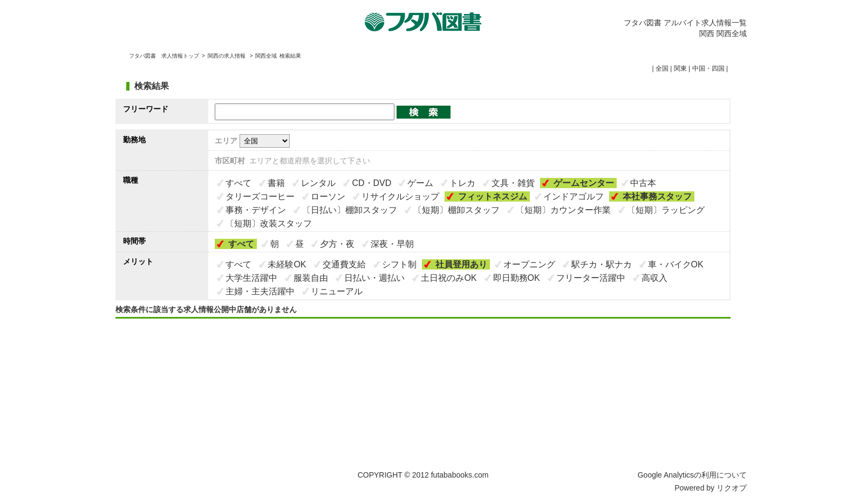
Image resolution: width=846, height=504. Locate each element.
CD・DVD (371, 183)
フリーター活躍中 (591, 278)
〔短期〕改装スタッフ (269, 223)
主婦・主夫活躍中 (260, 291)
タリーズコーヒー (260, 196)
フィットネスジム (493, 196)
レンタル (318, 183)
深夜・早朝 (392, 244)
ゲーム (420, 183)
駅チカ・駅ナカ (602, 264)
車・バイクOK (676, 264)
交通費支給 (344, 264)
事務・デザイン (256, 210)
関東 (680, 68)
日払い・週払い (374, 278)
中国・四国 (708, 68)
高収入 (654, 278)
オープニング (529, 264)
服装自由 (311, 278)
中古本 (643, 183)
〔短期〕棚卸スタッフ (456, 210)
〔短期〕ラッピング (666, 210)
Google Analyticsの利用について (692, 475)
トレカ (462, 183)
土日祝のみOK (449, 278)
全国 (662, 68)
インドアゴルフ (574, 196)
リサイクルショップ (400, 196)
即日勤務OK (517, 278)
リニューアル (337, 291)
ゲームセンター (584, 183)
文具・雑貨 (513, 183)
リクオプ (732, 488)
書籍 (276, 183)
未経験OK (287, 264)
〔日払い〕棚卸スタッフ (350, 210)
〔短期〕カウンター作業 (563, 210)
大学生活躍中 (251, 278)
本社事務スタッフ (657, 196)
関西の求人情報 (227, 56)
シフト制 (399, 264)
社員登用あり (461, 264)
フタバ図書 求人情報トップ (164, 56)
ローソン (328, 196)
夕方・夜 (337, 244)
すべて (238, 183)
